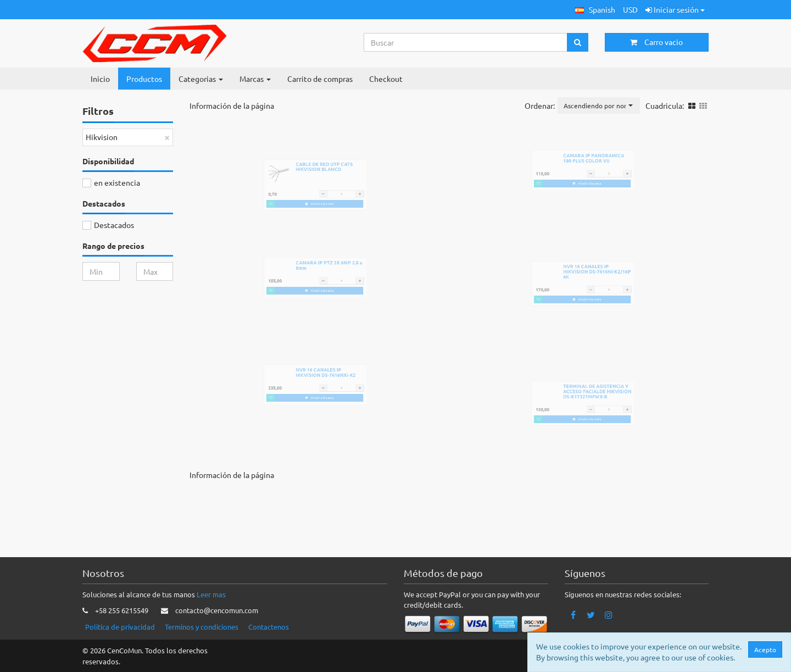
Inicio (100, 79)
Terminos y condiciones (202, 627)
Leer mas (211, 594)
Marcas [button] (255, 79)
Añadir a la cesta (324, 224)
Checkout (386, 79)
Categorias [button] (201, 79)
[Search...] (466, 42)
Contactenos (269, 627)
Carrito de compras (320, 79)
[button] (595, 10)
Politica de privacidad (120, 627)
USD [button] (630, 9)
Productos (144, 79)
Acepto (765, 649)
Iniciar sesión (675, 9)
